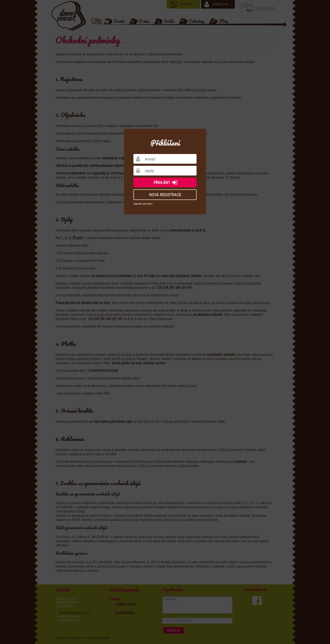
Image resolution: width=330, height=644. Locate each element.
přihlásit (166, 182)
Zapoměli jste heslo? (143, 204)
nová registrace (165, 195)
